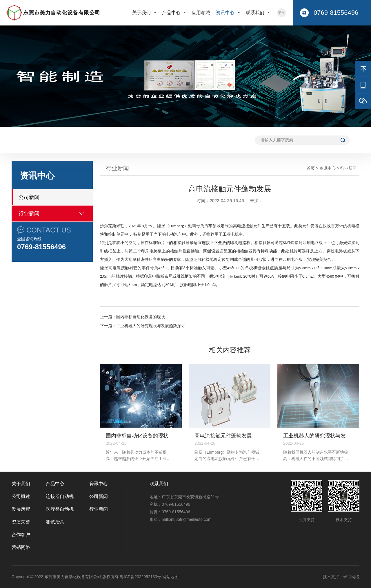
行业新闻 (29, 213)
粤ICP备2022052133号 (140, 577)
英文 (281, 13)
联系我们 (256, 13)
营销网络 (21, 547)
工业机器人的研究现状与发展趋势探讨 (151, 326)
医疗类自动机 (60, 509)
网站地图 (170, 577)
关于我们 (142, 13)
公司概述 (21, 496)
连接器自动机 (60, 496)
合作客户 (21, 535)
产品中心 (172, 13)
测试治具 (55, 522)
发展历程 (21, 509)
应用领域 (201, 13)
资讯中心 (226, 13)
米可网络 (351, 577)
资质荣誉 (21, 522)
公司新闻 (29, 197)
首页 (311, 168)
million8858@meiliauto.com (187, 519)
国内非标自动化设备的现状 (141, 317)
